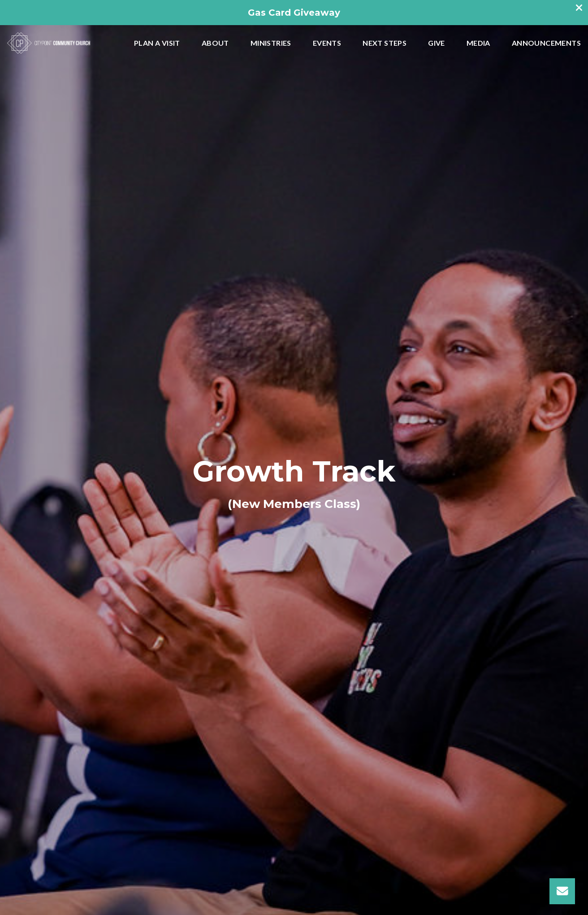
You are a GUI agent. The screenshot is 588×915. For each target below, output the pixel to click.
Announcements (546, 43)
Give (437, 43)
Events (327, 43)
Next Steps (385, 43)
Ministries (271, 43)
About (215, 43)
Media (478, 43)
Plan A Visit (157, 43)
